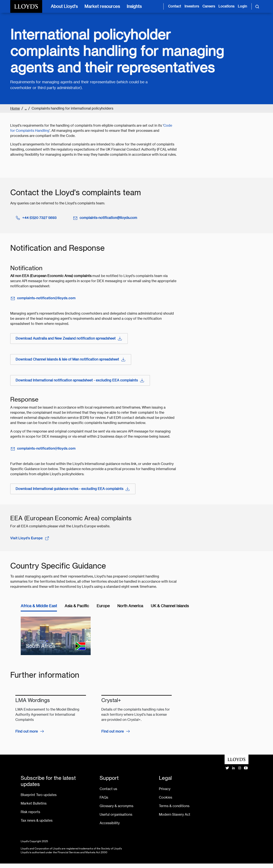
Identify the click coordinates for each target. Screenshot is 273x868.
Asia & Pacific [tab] (77, 606)
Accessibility (110, 823)
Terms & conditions (174, 806)
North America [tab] (130, 606)
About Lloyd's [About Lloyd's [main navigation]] (64, 6)
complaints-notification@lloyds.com (105, 218)
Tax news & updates (37, 820)
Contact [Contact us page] (175, 6)
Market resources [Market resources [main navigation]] (102, 6)
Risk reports (30, 812)
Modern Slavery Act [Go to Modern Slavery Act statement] (175, 814)
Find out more (27, 731)
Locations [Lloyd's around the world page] (226, 6)
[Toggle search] (257, 6)
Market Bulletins (34, 803)
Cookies (166, 797)
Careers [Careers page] (209, 6)
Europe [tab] (103, 606)
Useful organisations (116, 814)
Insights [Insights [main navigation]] (134, 6)
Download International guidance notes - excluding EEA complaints (73, 489)
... (26, 108)
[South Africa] (56, 636)
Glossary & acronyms (116, 806)
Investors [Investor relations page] (192, 6)
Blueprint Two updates (39, 795)
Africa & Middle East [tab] (39, 606)
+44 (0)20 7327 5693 (36, 218)
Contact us (108, 789)
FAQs (104, 797)
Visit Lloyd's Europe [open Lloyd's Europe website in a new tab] (30, 538)
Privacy (165, 789)
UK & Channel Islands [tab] (170, 606)
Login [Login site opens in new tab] (242, 6)
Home (15, 108)
